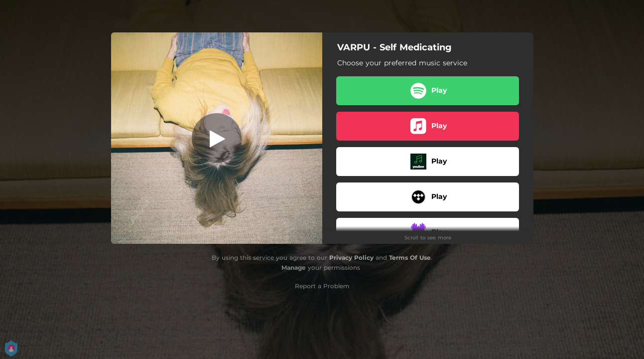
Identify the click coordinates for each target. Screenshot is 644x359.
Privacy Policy (351, 258)
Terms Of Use (410, 258)
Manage (294, 268)
